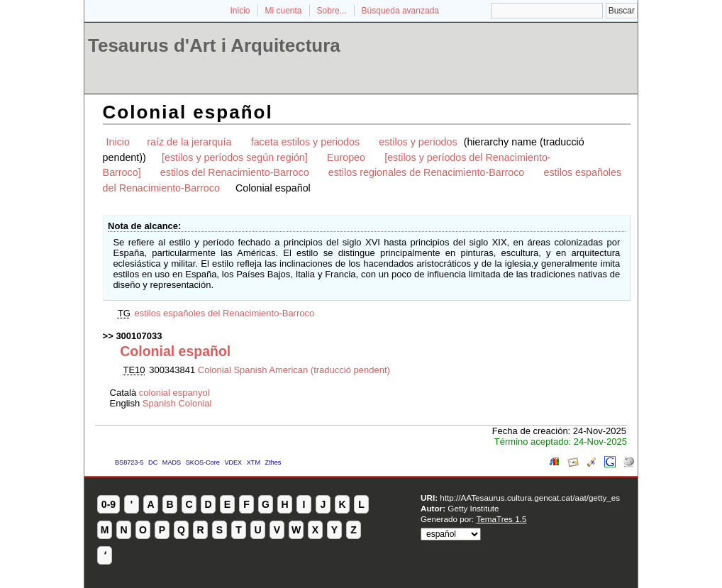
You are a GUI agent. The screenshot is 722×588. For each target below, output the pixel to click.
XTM (254, 462)
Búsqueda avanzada (400, 11)
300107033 (139, 336)
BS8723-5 (129, 462)
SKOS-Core (203, 462)
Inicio (240, 11)
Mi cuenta (284, 11)
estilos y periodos (418, 142)
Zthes (273, 462)
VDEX (233, 462)
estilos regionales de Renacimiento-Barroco (427, 172)
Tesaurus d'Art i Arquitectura (214, 45)
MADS (172, 462)
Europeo (346, 157)
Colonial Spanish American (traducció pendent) (294, 370)
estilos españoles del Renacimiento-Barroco (225, 313)
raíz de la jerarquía (189, 142)
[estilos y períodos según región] (235, 157)
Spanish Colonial (177, 403)
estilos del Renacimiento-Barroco (235, 172)
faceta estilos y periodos (305, 142)
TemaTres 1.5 (501, 519)
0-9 (109, 504)
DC (153, 462)
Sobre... (332, 11)
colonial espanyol (174, 393)
